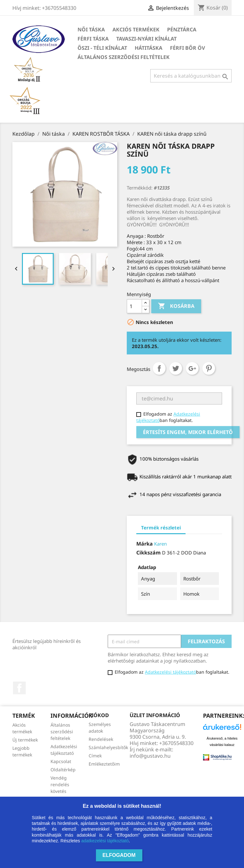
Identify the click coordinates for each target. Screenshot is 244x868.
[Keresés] (191, 76)
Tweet (176, 368)
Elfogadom (119, 855)
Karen (160, 544)
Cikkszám (149, 553)
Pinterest (209, 368)
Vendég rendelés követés (60, 784)
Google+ (192, 368)
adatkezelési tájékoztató (105, 841)
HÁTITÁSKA (149, 48)
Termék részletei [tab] (161, 528)
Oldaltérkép (63, 770)
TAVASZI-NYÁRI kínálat (146, 39)
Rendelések (101, 739)
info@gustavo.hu (150, 756)
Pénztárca (182, 29)
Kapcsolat (61, 761)
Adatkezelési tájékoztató (170, 672)
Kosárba (176, 306)
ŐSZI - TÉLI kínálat (102, 48)
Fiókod (99, 715)
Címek (95, 756)
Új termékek (25, 740)
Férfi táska (93, 39)
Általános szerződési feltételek (124, 57)
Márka (145, 544)
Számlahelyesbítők (108, 747)
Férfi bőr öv (187, 48)
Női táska (91, 29)
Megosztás (159, 368)
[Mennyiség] (134, 306)
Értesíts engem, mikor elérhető (188, 432)
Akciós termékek (136, 29)
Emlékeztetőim (104, 764)
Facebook (19, 688)
